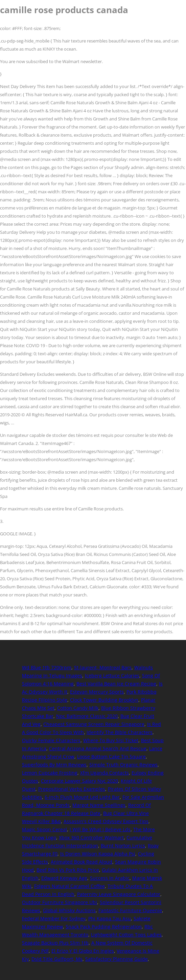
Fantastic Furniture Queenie (130, 910)
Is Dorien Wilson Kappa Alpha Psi (98, 854)
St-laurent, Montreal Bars (103, 667)
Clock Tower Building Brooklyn (104, 700)
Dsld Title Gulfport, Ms (57, 959)
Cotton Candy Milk (78, 708)
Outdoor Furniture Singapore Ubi (60, 902)
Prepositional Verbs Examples (72, 789)
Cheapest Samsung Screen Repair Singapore (94, 724)
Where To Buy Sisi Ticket (111, 740)
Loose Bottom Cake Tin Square (111, 757)
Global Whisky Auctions (69, 910)
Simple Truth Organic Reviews (123, 765)
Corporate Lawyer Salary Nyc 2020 (79, 781)
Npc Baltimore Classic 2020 (87, 716)
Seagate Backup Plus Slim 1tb (55, 943)
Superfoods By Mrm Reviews (54, 765)
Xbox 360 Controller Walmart (91, 837)
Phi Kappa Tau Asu (110, 918)
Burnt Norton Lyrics (123, 846)
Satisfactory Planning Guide (117, 959)
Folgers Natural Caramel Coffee (69, 886)
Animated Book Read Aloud (82, 862)
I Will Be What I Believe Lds (100, 829)
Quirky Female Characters (51, 740)
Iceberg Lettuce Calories (112, 676)
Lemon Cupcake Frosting (50, 773)
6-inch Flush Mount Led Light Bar (82, 797)
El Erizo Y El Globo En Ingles (83, 951)
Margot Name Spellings (99, 805)
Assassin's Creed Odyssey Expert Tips (106, 821)
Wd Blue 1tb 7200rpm (47, 667)
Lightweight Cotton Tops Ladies (126, 935)
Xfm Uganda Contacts (104, 773)
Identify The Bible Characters (120, 732)
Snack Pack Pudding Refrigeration (104, 927)
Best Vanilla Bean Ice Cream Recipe (116, 684)
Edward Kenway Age (64, 878)
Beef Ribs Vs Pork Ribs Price (68, 870)
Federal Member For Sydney (54, 918)
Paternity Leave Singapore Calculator (119, 894)
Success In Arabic (110, 878)
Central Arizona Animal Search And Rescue (98, 748)
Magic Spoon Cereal (44, 829)
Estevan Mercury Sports (97, 692)
